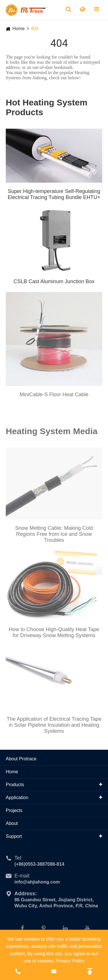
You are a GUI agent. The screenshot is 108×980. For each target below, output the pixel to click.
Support (14, 836)
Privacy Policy (70, 961)
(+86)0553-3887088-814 (39, 866)
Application (17, 798)
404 (35, 29)
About (12, 823)
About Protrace (21, 759)
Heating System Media (52, 433)
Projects (14, 810)
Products (15, 785)
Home (19, 29)
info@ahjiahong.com (37, 884)
